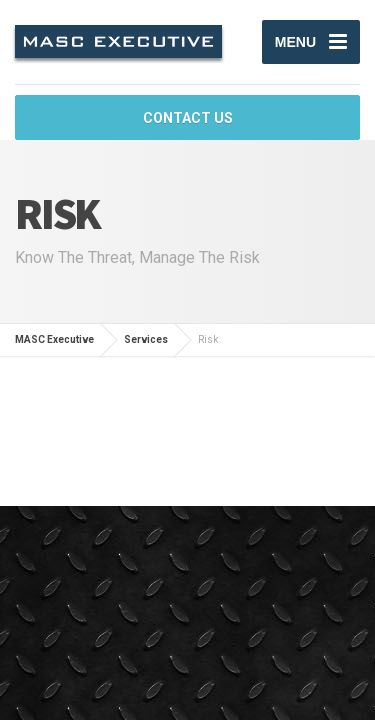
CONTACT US (188, 118)
